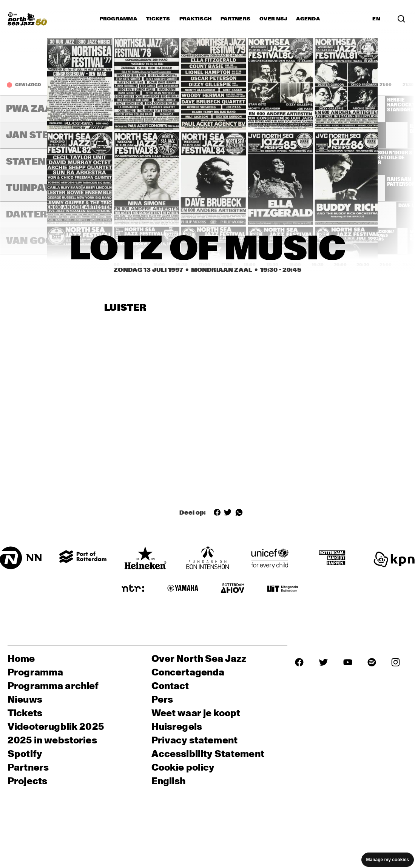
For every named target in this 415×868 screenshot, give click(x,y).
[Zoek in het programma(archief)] (401, 19)
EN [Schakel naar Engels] (376, 19)
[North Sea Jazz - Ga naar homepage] (27, 19)
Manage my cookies (388, 860)
